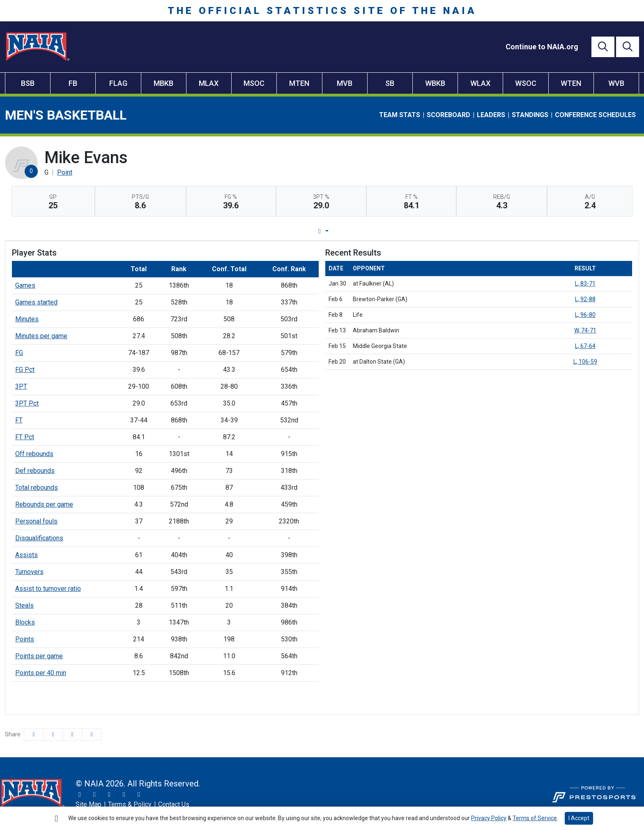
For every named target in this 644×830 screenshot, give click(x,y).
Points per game (39, 656)
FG (19, 353)
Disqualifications (39, 538)
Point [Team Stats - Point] (65, 172)
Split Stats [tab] (406, 231)
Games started (36, 302)
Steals (24, 605)
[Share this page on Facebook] (34, 734)
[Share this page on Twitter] (53, 734)
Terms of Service (535, 818)
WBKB (435, 83)
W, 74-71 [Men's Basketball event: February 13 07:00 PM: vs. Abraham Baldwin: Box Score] (585, 330)
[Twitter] (80, 795)
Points (25, 639)
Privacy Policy (489, 818)
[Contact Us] (174, 805)
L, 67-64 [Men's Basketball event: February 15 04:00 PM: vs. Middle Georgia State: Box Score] (585, 346)
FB (73, 83)
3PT (21, 386)
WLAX (480, 83)
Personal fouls (36, 521)
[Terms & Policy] (130, 805)
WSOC (526, 83)
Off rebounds (34, 454)
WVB (616, 83)
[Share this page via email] (72, 734)
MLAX (209, 83)
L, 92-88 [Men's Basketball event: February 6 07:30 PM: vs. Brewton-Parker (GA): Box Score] (585, 299)
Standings (530, 115)
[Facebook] (109, 795)
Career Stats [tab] (353, 231)
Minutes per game (41, 336)
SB (390, 83)
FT (19, 420)
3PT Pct (27, 403)
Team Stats (400, 115)
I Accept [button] (579, 818)
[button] (92, 734)
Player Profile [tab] (245, 231)
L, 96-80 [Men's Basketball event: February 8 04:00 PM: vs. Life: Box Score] (585, 315)
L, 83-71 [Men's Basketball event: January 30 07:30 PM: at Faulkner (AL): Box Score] (585, 284)
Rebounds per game (44, 504)
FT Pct (25, 437)
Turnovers (29, 572)
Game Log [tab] (301, 231)
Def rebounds (35, 471)
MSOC (254, 83)
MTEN (299, 83)
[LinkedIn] (139, 795)
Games (25, 285)
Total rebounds (37, 488)
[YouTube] (124, 795)
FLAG (118, 83)
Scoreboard (448, 115)
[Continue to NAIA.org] (542, 47)
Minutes (27, 319)
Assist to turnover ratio (48, 589)
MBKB (163, 83)
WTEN (571, 83)
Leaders (491, 115)
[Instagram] (94, 795)
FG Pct (25, 370)
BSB (28, 83)
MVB (345, 83)
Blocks (25, 622)
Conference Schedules (595, 115)
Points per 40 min (41, 673)
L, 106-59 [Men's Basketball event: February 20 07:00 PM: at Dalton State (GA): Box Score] (585, 362)
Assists (26, 555)
